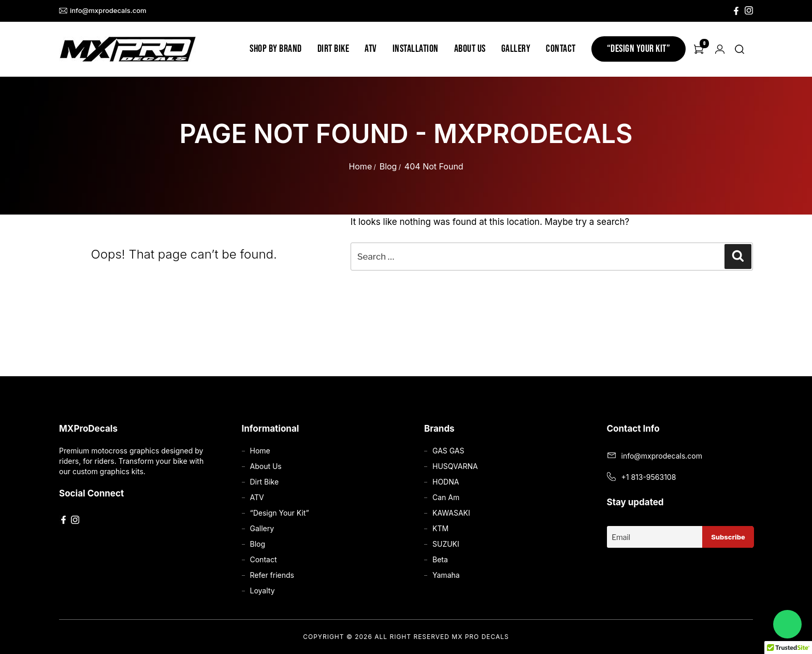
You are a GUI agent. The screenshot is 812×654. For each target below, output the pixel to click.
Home (360, 166)
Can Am (446, 497)
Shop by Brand (276, 49)
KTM (440, 528)
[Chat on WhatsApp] (787, 624)
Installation (416, 49)
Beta (440, 559)
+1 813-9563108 (649, 477)
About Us (470, 49)
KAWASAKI (451, 513)
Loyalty (263, 591)
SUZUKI (446, 544)
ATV (371, 49)
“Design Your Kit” (639, 49)
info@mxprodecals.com (103, 11)
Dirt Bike (334, 49)
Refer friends (272, 575)
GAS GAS (448, 451)
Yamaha (446, 575)
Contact (561, 49)
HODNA (446, 482)
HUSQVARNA (455, 466)
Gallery (516, 49)
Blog (388, 166)
